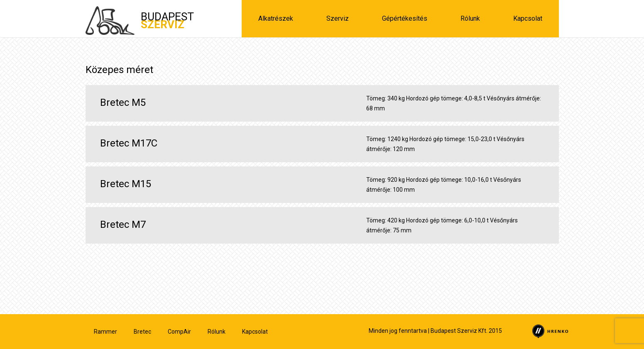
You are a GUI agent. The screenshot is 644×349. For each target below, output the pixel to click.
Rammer (105, 332)
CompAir (179, 332)
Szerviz (338, 18)
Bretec (142, 332)
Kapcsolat (528, 18)
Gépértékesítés (405, 18)
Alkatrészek (276, 18)
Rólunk (470, 18)
